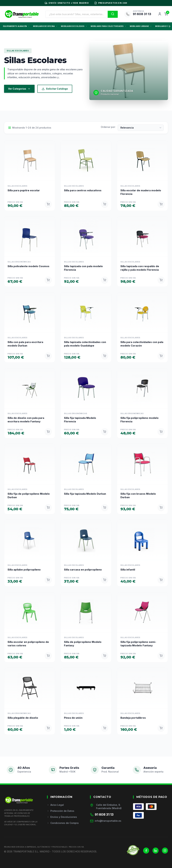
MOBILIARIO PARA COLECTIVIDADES (109, 26)
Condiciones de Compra (63, 823)
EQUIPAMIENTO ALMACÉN (16, 26)
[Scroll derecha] (169, 26)
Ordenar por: (108, 127)
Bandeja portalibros (133, 718)
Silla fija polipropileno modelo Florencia (139, 420)
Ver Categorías (19, 89)
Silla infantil (128, 570)
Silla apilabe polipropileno (24, 570)
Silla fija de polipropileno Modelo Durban (29, 495)
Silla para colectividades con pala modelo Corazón (142, 344)
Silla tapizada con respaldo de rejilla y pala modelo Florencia (140, 268)
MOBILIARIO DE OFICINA (45, 26)
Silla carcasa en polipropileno (83, 570)
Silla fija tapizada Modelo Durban (85, 494)
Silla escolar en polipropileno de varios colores (28, 644)
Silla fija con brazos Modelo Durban (138, 495)
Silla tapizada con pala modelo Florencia (83, 268)
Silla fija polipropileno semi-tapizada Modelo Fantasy (138, 644)
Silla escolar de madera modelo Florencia (141, 192)
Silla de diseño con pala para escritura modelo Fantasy (26, 420)
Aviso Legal (55, 805)
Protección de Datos (61, 811)
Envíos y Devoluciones (62, 817)
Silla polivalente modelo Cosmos (28, 266)
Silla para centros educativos (83, 190)
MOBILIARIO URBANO (141, 26)
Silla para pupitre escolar (24, 190)
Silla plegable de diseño (23, 718)
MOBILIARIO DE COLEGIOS (74, 26)
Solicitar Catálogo (55, 89)
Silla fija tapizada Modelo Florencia (80, 420)
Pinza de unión (73, 718)
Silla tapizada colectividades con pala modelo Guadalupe (85, 344)
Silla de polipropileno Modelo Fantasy (83, 644)
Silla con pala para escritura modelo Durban (25, 344)
